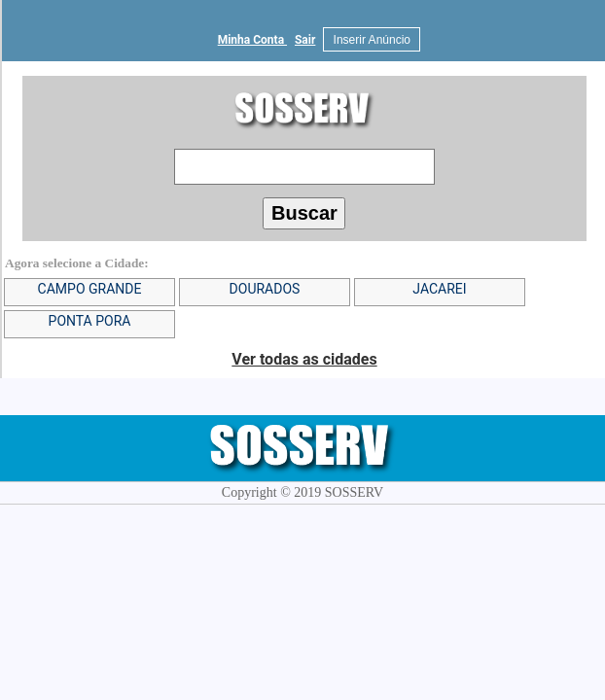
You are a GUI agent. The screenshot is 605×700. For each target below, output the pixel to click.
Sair (305, 40)
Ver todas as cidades (304, 359)
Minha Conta (252, 40)
